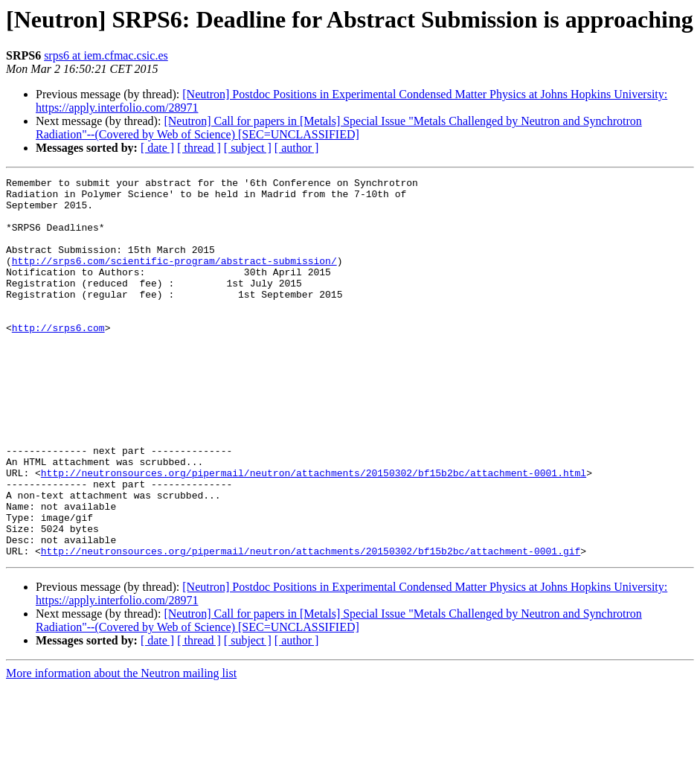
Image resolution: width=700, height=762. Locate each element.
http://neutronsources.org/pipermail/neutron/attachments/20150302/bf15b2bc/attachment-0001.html (314, 533)
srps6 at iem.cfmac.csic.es (106, 55)
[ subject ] (248, 148)
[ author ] (297, 148)
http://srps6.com (58, 359)
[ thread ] (199, 148)
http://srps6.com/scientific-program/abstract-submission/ (174, 278)
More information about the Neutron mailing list (121, 749)
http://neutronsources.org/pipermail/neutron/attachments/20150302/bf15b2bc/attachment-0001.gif (311, 627)
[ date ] (157, 148)
